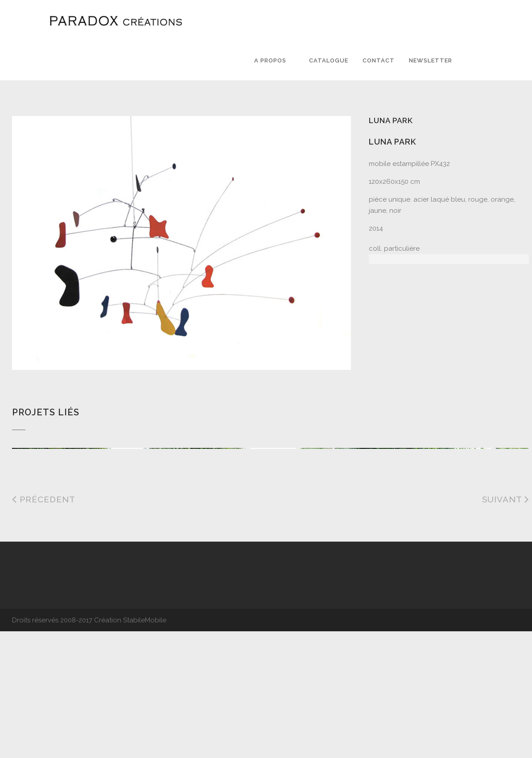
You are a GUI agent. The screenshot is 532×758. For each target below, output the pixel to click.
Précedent (44, 628)
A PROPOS (270, 60)
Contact (379, 60)
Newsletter (431, 60)
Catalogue (329, 60)
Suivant (506, 628)
